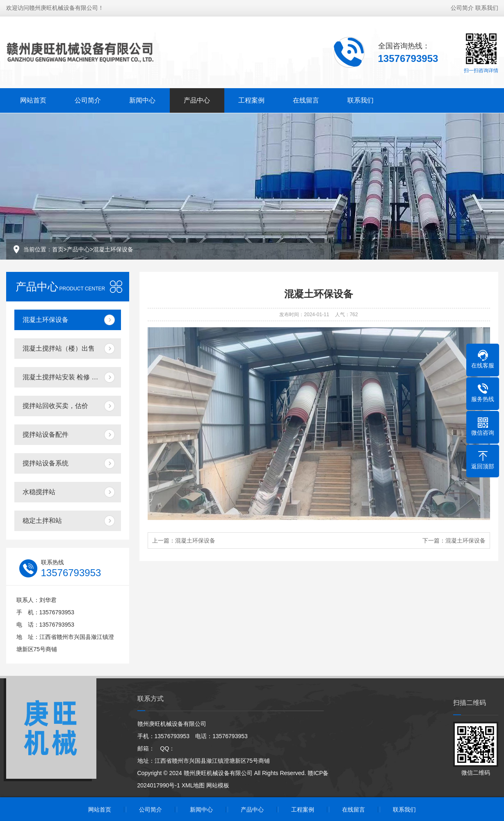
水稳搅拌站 (39, 492)
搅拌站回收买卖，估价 (55, 406)
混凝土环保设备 (113, 249)
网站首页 (33, 99)
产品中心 (197, 99)
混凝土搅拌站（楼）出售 (59, 348)
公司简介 (462, 7)
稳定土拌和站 (42, 521)
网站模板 (218, 785)
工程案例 (251, 99)
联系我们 (487, 7)
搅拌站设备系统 (46, 463)
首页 (58, 249)
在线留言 (306, 99)
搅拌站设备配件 (46, 434)
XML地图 (193, 785)
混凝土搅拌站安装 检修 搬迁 (64, 377)
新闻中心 (142, 99)
